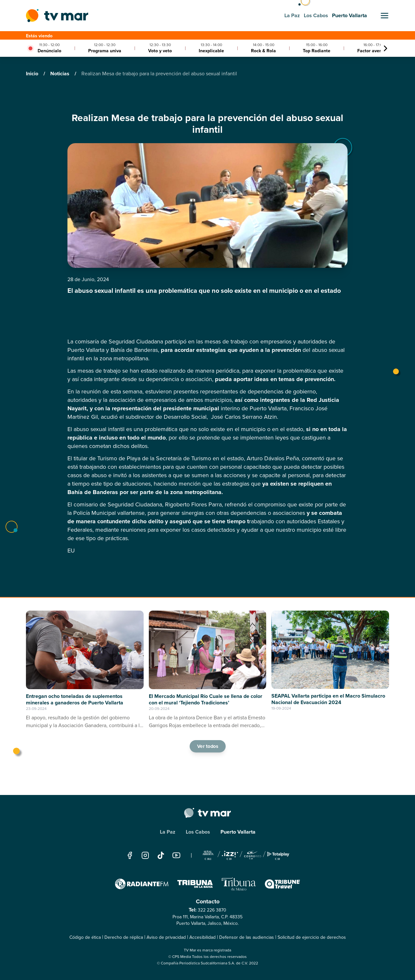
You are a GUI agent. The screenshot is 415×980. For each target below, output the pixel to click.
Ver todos (207, 746)
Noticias (60, 74)
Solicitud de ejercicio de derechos (312, 937)
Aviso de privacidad (166, 937)
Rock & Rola (263, 51)
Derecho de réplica (124, 937)
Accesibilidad (202, 937)
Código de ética (85, 937)
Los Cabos (198, 832)
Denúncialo (49, 51)
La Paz (168, 832)
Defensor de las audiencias (247, 937)
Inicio (33, 74)
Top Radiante (317, 51)
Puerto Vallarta (238, 832)
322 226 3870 (212, 910)
